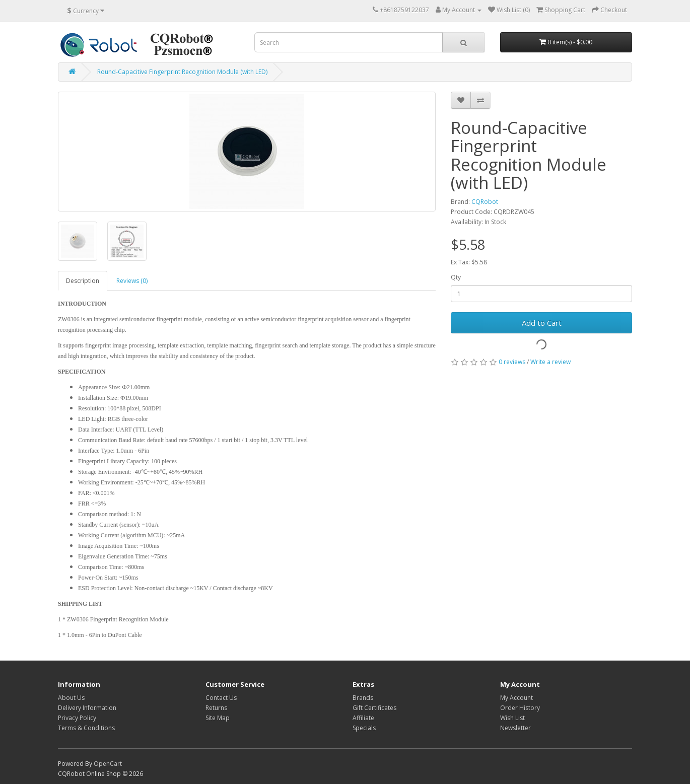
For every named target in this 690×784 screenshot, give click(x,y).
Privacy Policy (77, 718)
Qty (456, 277)
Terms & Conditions (86, 728)
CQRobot (485, 202)
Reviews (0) (132, 281)
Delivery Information (87, 708)
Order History (520, 708)
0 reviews (512, 362)
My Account (516, 698)
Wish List (512, 718)
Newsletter (515, 728)
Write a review (550, 362)
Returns (216, 708)
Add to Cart (542, 323)
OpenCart (108, 764)
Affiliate (363, 718)
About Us (71, 698)
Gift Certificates (374, 708)
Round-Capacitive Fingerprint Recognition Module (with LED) (182, 72)
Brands (363, 698)
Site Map (218, 718)
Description (83, 281)
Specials (364, 728)
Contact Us (221, 698)
